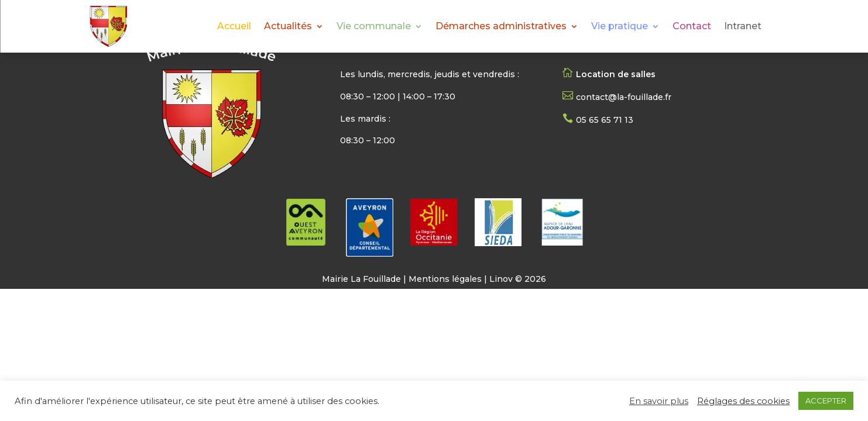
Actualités (288, 27)
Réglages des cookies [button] (743, 401)
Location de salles (616, 74)
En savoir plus (659, 401)
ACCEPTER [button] (826, 401)
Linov (501, 279)
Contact (692, 27)
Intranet (743, 27)
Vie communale (374, 27)
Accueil (234, 27)
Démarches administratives (501, 27)
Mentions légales (445, 279)
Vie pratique (620, 27)
